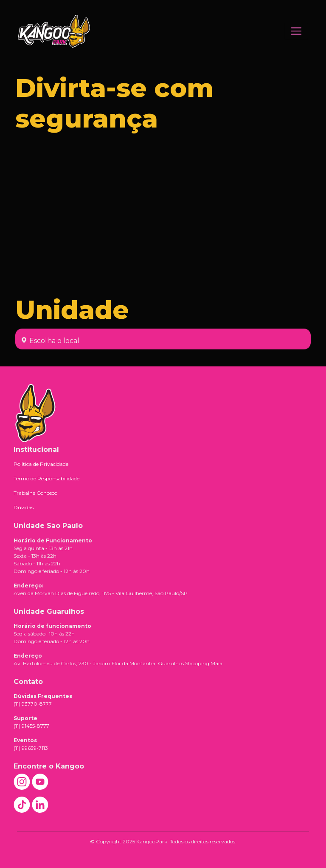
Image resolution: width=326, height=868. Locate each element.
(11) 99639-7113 (31, 748)
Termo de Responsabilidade (46, 478)
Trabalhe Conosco (35, 493)
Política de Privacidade (41, 464)
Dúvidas (24, 507)
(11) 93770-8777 (33, 704)
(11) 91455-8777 (31, 726)
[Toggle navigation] (296, 31)
